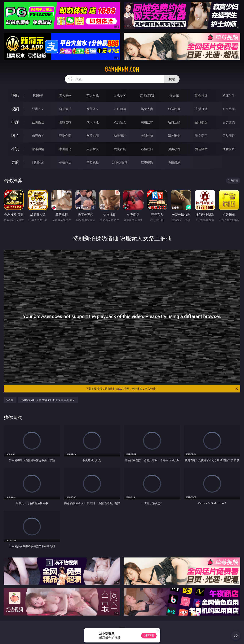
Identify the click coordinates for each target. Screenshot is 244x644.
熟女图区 (201, 136)
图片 (15, 136)
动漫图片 (120, 136)
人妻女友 (93, 149)
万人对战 (93, 95)
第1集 (10, 400)
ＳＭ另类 (229, 109)
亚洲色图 (65, 136)
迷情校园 (147, 149)
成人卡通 (93, 122)
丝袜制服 (174, 109)
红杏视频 (147, 162)
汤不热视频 (120, 162)
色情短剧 (174, 162)
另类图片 (229, 136)
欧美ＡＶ (93, 109)
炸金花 (174, 95)
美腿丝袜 (147, 136)
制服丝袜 (147, 122)
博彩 (15, 95)
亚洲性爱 (38, 122)
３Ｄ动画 (120, 109)
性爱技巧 (229, 149)
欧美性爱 (120, 122)
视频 (15, 109)
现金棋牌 (201, 95)
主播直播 (201, 109)
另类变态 (229, 122)
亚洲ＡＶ (38, 109)
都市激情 (38, 149)
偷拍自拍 (65, 122)
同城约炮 (38, 162)
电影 (15, 122)
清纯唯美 (174, 136)
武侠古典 (120, 149)
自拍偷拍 (65, 109)
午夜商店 (65, 162)
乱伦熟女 (201, 122)
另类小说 (174, 149)
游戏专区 (120, 95)
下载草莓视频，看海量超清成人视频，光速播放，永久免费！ (162, 389)
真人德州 (65, 95)
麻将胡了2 (147, 95)
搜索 (172, 79)
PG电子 (38, 95)
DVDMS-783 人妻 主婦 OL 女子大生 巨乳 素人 (48, 400)
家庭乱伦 (65, 149)
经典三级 (174, 122)
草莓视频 (93, 162)
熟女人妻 (147, 109)
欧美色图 (93, 136)
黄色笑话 (201, 149)
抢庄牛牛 (229, 95)
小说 (15, 149)
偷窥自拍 (38, 136)
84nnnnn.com (122, 69)
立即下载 (149, 636)
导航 (15, 162)
